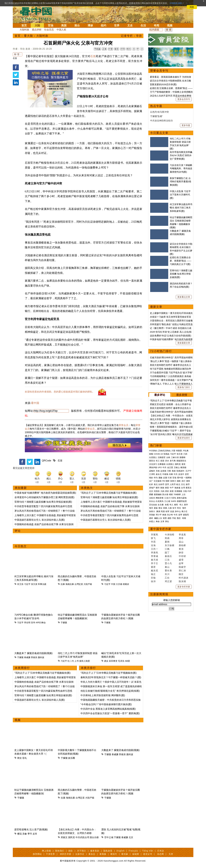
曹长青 (168, 571)
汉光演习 (153, 464)
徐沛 (153, 581)
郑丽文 (64, 837)
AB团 (127, 661)
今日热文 (21, 546)
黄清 (181, 549)
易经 (151, 518)
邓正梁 (168, 581)
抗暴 (63, 584)
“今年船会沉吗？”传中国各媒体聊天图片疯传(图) (106, 704)
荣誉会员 (124, 425)
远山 (181, 542)
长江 (158, 461)
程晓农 (126, 584)
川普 (173, 451)
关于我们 (82, 851)
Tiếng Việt (148, 851)
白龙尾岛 (160, 501)
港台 (77, 26)
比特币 (161, 484)
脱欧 (179, 481)
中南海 (165, 474)
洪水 (167, 461)
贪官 (187, 474)
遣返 (156, 508)
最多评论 (160, 395)
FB (164, 481)
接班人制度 (85, 661)
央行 (183, 481)
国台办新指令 (96, 837)
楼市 (158, 488)
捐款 (71, 851)
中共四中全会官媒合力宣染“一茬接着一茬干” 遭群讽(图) (110, 713)
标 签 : (18, 54)
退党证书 (148, 854)
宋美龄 (152, 515)
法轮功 (152, 498)
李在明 (27, 623)
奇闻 (156, 26)
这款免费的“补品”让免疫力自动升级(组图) (171, 336)
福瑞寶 (136, 854)
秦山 (167, 567)
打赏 (111, 49)
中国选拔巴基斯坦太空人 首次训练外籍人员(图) (40, 520)
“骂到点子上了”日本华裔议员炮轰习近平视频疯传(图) (109, 493)
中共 (164, 467)
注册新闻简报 (159, 594)
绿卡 (174, 508)
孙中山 (178, 511)
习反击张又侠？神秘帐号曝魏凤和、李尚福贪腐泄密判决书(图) (181, 168)
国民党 (72, 837)
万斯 (169, 471)
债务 (188, 481)
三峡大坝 (175, 457)
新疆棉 (182, 457)
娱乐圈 (72, 758)
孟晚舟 (152, 471)
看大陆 (28, 36)
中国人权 (61, 30)
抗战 (172, 511)
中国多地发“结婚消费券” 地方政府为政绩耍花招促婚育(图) (45, 493)
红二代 (71, 661)
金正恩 (170, 467)
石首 (15, 58)
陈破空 (182, 567)
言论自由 (153, 505)
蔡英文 (189, 488)
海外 (184, 508)
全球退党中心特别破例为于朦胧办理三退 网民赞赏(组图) (44, 497)
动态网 (160, 854)
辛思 (153, 542)
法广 (151, 481)
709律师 (177, 494)
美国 (64, 26)
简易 (167, 538)
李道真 (182, 535)
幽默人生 (158, 518)
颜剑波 (41, 657)
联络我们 (60, 851)
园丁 (167, 553)
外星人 (152, 521)
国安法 (152, 461)
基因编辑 (158, 494)
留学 (186, 505)
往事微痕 (162, 464)
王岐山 (177, 467)
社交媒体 (158, 481)
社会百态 (49, 30)
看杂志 (92, 854)
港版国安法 (181, 461)
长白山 (152, 501)
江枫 (167, 549)
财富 (167, 488)
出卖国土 (153, 457)
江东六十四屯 (170, 498)
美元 (156, 484)
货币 (167, 484)
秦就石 (168, 556)
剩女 (20, 758)
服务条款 (95, 851)
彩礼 (25, 758)
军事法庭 (42, 584)
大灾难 (119, 584)
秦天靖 (155, 560)
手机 (174, 518)
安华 (33, 623)
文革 (162, 521)
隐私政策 (108, 851)
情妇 (151, 478)
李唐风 (155, 553)
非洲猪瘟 (178, 491)
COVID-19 (158, 454)
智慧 (165, 518)
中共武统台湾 (82, 837)
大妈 (162, 491)
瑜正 (153, 574)
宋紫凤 (155, 535)
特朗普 (179, 451)
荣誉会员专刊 (159, 71)
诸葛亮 (186, 515)
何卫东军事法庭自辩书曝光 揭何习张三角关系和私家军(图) (181, 208)
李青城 (155, 556)
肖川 (167, 574)
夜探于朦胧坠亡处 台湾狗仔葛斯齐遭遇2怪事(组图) (180, 182)
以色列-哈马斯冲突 (160, 112)
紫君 (153, 567)
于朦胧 (64, 623)
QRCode (46, 461)
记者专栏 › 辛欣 (132, 36)
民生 (179, 508)
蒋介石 (185, 511)
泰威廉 (27, 657)
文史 (130, 26)
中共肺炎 (153, 451)
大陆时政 (24, 30)
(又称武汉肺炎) (164, 451)
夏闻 (167, 542)
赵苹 (181, 563)
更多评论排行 (184, 438)
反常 (35, 834)
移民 (176, 505)
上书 (77, 661)
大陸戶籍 (88, 584)
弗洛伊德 (153, 467)
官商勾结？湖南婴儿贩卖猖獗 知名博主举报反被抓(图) (43, 502)
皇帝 (180, 515)
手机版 (97, 49)
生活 (143, 26)
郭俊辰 (34, 657)
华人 (171, 505)
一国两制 (188, 478)
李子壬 (155, 563)
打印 (123, 49)
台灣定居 (79, 584)
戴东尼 (155, 571)
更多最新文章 (184, 343)
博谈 (90, 26)
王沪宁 (188, 471)
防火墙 (165, 494)
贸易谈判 (181, 471)
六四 (185, 454)
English (121, 851)
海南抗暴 (70, 584)
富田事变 (113, 661)
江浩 (167, 560)
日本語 (161, 851)
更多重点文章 (184, 297)
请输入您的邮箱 (172, 600)
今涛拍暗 (170, 535)
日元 (183, 484)
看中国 (38, 14)
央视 (167, 505)
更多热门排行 (184, 387)
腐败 (160, 478)
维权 (171, 494)
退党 (183, 464)
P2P (190, 491)
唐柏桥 (182, 545)
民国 (163, 511)
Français (133, 851)
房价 (167, 491)
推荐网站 (37, 854)
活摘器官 (162, 457)
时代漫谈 (184, 578)
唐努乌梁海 (182, 498)
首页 (24, 26)
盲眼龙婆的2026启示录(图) (163, 84)
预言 (179, 518)
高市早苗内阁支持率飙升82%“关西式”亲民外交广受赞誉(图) (181, 155)
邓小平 (159, 515)
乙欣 (167, 578)
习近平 (27, 584)
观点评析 (37, 30)
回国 (165, 508)
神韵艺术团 (66, 854)
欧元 (178, 484)
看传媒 (125, 854)
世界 (117, 26)
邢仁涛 (182, 571)
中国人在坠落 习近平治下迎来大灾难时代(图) (180, 195)
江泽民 (152, 474)
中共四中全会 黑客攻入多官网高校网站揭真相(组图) (108, 709)
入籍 (170, 508)
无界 (171, 854)
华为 (156, 478)
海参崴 (177, 488)
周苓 (181, 538)
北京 (131, 837)
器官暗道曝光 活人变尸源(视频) (31, 830)
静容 (181, 553)
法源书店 (80, 854)
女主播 (161, 505)
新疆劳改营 (182, 501)
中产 (172, 488)
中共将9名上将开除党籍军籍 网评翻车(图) (103, 695)
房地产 (152, 488)
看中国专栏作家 (161, 529)
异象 (25, 834)
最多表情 (182, 395)
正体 (104, 49)
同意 (192, 7)
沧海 (153, 545)
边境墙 (163, 471)
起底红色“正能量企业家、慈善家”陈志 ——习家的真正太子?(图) (181, 261)
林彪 (164, 515)
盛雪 (181, 560)
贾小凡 (168, 563)
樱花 (20, 834)
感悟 (169, 518)
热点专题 (156, 106)
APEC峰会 (41, 623)
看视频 (103, 854)
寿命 (158, 521)
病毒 (151, 454)
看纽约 (114, 854)
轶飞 (153, 538)
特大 (129, 49)
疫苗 (162, 461)
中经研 (182, 556)
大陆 (37, 26)
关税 (158, 471)
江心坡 (167, 501)
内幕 (171, 474)
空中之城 (109, 837)
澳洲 (158, 511)
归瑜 (153, 578)
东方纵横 (170, 545)
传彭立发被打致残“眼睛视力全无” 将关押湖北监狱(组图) (110, 691)
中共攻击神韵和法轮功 (161, 121)
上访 (183, 494)
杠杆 (151, 484)
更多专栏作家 (184, 587)
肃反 (106, 661)
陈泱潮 (182, 581)
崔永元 (159, 474)
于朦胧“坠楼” (157, 116)
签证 (160, 508)
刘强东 (157, 491)
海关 (151, 508)
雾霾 (151, 494)
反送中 (181, 474)
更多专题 (186, 125)
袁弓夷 (173, 461)
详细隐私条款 (176, 3)
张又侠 (34, 584)
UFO (160, 467)
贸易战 (166, 454)
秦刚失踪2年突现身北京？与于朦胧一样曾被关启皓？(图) (111, 677)
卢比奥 (186, 451)
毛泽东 (121, 661)
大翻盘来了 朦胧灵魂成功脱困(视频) (33, 653)
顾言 (181, 574)
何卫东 (20, 584)
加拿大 (173, 481)
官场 (51, 26)
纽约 (104, 26)
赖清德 (183, 467)
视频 (170, 26)
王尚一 (155, 549)
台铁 (168, 457)
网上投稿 (46, 851)
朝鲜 (167, 481)
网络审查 (160, 498)
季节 (30, 834)
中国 (113, 584)
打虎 (170, 478)
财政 (162, 488)
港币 (188, 484)
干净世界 (50, 854)
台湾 (183, 488)
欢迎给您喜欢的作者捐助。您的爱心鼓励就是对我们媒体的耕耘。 (60, 392)
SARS (174, 501)
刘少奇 (170, 515)
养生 (167, 521)
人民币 (173, 484)
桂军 (167, 511)
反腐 (165, 478)
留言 (117, 49)
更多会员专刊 (184, 99)
